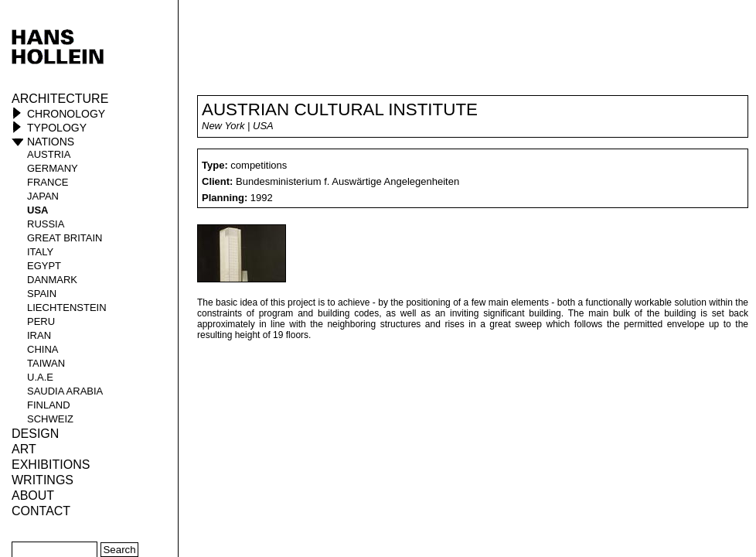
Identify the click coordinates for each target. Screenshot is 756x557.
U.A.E (40, 377)
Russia (46, 224)
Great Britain (65, 238)
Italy (40, 252)
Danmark (52, 280)
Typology (57, 128)
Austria (49, 154)
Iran (39, 335)
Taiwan (46, 363)
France (48, 182)
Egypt (44, 266)
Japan (43, 196)
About (33, 495)
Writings (43, 480)
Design (35, 434)
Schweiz (50, 419)
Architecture (60, 99)
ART (24, 449)
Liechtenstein (67, 308)
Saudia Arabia (65, 391)
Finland (49, 405)
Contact (41, 511)
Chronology (66, 114)
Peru (41, 321)
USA (37, 210)
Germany (53, 168)
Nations (51, 142)
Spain (42, 294)
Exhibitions (51, 465)
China (43, 349)
